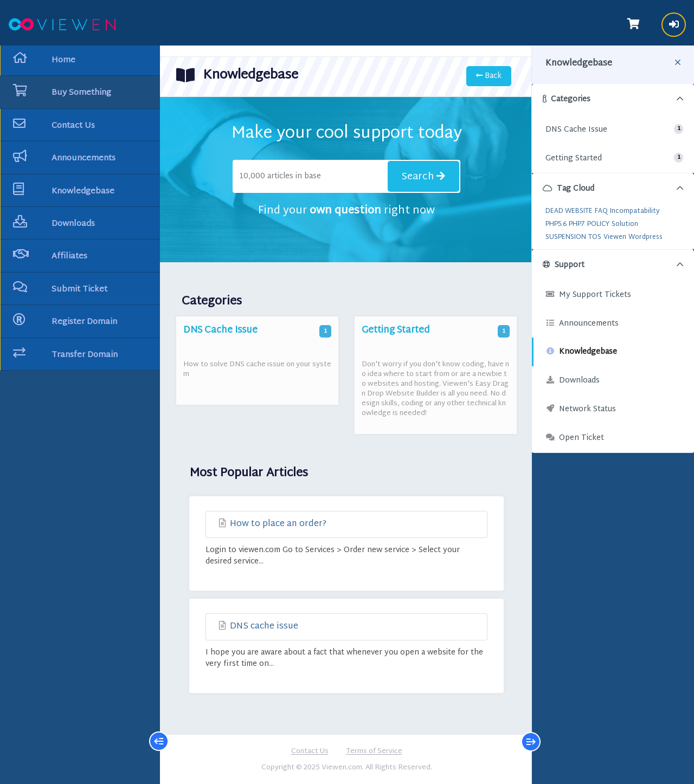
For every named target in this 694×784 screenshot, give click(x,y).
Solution (625, 224)
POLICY (598, 224)
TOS (595, 237)
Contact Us (310, 752)
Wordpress (645, 237)
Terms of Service (374, 752)
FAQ (601, 211)
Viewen (615, 237)
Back (489, 76)
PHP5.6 (556, 224)
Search (423, 177)
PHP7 (577, 224)
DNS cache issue (258, 627)
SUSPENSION (566, 237)
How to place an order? (272, 524)
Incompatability (635, 211)
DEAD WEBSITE (569, 211)
